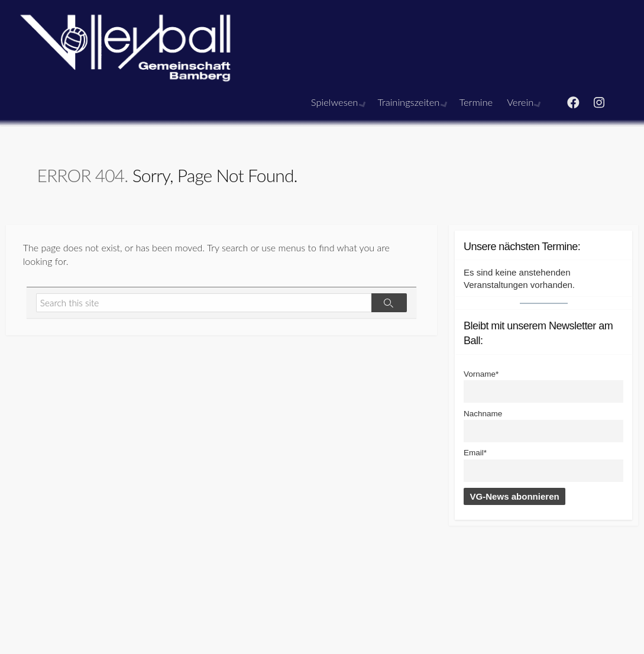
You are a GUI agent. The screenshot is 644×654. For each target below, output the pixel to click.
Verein (521, 102)
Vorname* (481, 374)
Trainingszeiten (411, 102)
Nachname (483, 414)
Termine (477, 102)
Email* (475, 453)
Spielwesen (338, 102)
